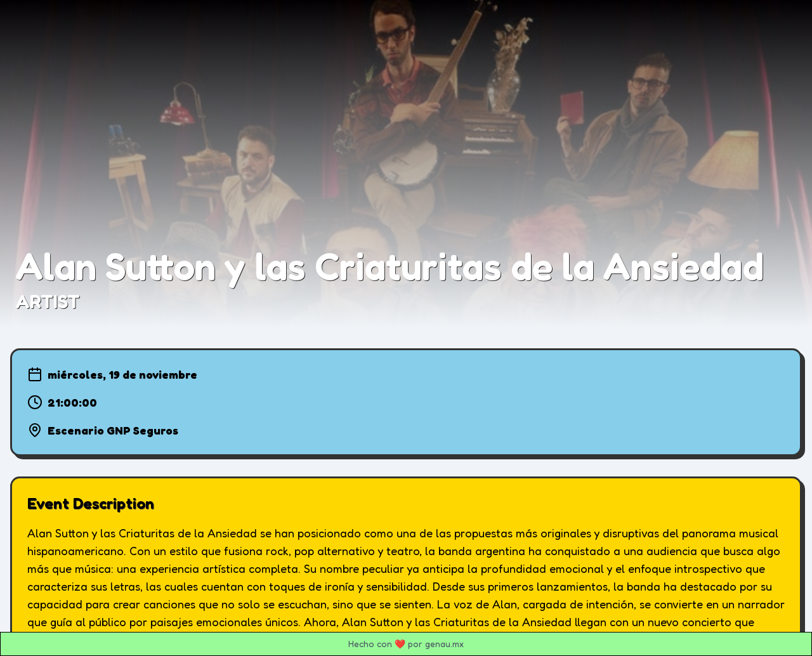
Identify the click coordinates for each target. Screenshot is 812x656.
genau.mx (444, 644)
